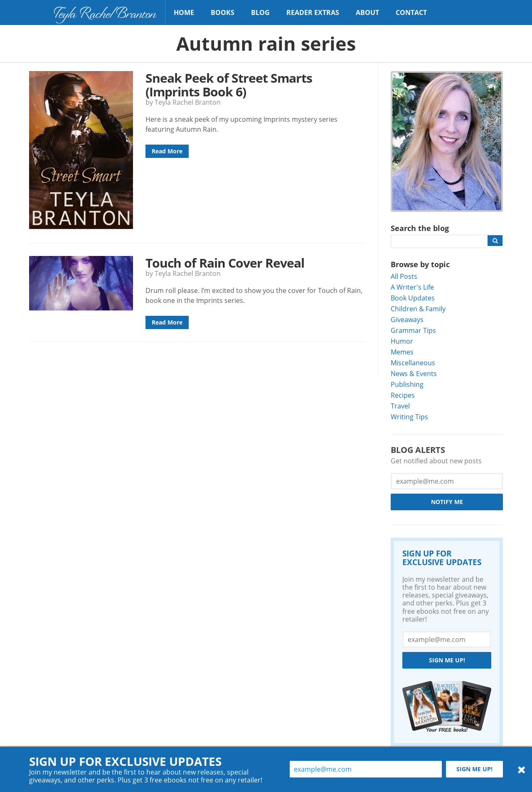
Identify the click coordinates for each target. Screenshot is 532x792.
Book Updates (413, 298)
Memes (402, 352)
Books (223, 12)
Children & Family (418, 309)
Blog (260, 12)
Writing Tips (409, 417)
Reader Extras (313, 12)
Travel (400, 406)
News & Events (414, 373)
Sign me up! (447, 660)
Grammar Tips (413, 330)
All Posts (404, 276)
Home (184, 12)
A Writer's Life (412, 287)
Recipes (403, 395)
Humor (402, 341)
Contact (411, 12)
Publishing (407, 384)
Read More (167, 151)
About (367, 12)
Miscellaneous (413, 363)
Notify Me (447, 502)
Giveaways (407, 319)
